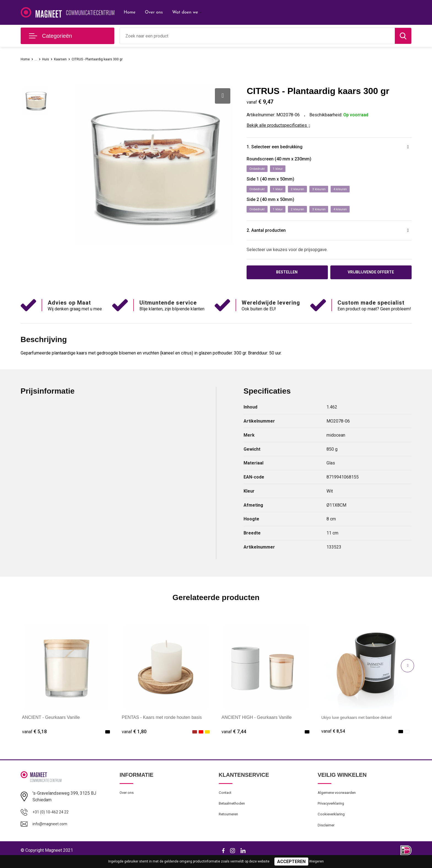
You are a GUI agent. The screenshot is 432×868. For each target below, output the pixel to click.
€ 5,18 (34, 736)
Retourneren (230, 822)
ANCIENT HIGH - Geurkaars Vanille (257, 722)
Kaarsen (65, 59)
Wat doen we (185, 12)
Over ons (154, 12)
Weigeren (316, 861)
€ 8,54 (334, 736)
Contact (226, 798)
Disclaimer (327, 834)
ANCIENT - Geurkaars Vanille (51, 722)
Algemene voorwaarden (339, 798)
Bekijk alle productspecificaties (278, 125)
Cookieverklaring (333, 822)
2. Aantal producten (273, 234)
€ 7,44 (234, 736)
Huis (49, 59)
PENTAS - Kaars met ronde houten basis (162, 722)
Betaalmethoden (234, 810)
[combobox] (257, 36)
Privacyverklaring (333, 810)
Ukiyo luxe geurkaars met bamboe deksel (362, 722)
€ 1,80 (134, 736)
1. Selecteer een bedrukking (284, 148)
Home (130, 12)
